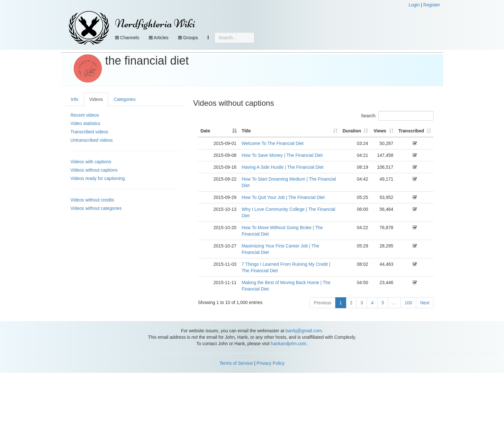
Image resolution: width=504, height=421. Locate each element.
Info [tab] (74, 99)
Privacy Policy (270, 363)
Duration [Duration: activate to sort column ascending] (352, 131)
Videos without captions (94, 170)
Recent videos (85, 115)
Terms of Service (236, 363)
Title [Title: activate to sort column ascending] (246, 131)
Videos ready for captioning (98, 178)
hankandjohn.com (289, 344)
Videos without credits (92, 200)
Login (414, 5)
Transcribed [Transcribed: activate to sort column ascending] (411, 131)
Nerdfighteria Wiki (155, 24)
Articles (159, 38)
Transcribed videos (89, 132)
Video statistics (85, 123)
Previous (322, 303)
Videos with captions (91, 162)
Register (432, 5)
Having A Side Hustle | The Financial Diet (283, 167)
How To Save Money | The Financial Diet (282, 155)
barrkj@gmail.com (304, 331)
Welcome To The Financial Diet (273, 143)
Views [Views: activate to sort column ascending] (380, 131)
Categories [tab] (125, 99)
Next (425, 303)
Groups (188, 38)
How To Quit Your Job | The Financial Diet (283, 197)
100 (408, 303)
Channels (127, 38)
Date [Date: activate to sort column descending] (205, 131)
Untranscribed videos (92, 140)
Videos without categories (96, 208)
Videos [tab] (96, 99)
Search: (397, 116)
